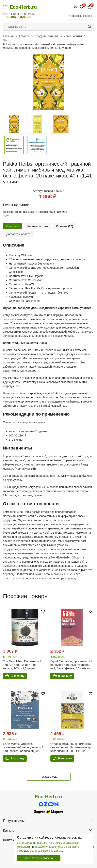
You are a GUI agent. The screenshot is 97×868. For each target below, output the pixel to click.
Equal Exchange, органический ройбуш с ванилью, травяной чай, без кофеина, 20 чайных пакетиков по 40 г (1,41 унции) (71, 667)
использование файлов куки (35, 843)
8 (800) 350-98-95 (18, 17)
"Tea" (6, 216)
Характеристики (38, 226)
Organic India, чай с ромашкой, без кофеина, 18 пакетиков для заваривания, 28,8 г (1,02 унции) (72, 749)
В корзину (18, 676)
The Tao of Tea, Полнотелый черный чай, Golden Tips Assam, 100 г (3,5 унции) (22, 665)
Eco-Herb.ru (23, 7)
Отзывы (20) (65, 226)
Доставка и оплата (18, 234)
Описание (13, 226)
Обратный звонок (81, 16)
